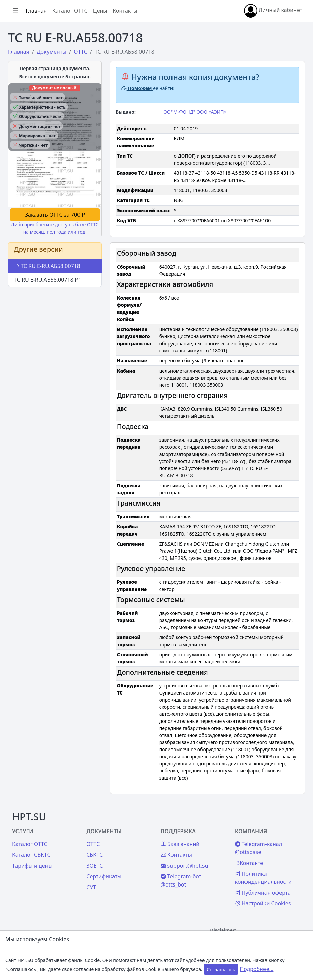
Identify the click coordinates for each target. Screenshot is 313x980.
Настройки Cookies (263, 903)
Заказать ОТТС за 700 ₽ (55, 215)
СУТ (91, 887)
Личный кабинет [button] (273, 11)
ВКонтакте (250, 863)
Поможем (137, 88)
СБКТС (95, 855)
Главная (36, 11)
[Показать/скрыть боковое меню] (15, 11)
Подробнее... (257, 969)
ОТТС (93, 844)
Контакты (125, 11)
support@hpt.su (184, 866)
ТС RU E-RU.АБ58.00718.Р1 (48, 280)
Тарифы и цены (32, 866)
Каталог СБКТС (31, 855)
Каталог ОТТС (70, 11)
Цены (100, 11)
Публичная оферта (263, 893)
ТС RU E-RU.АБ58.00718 (47, 266)
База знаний (180, 844)
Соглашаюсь (221, 969)
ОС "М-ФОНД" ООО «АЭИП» (195, 112)
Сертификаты (104, 876)
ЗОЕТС (95, 866)
